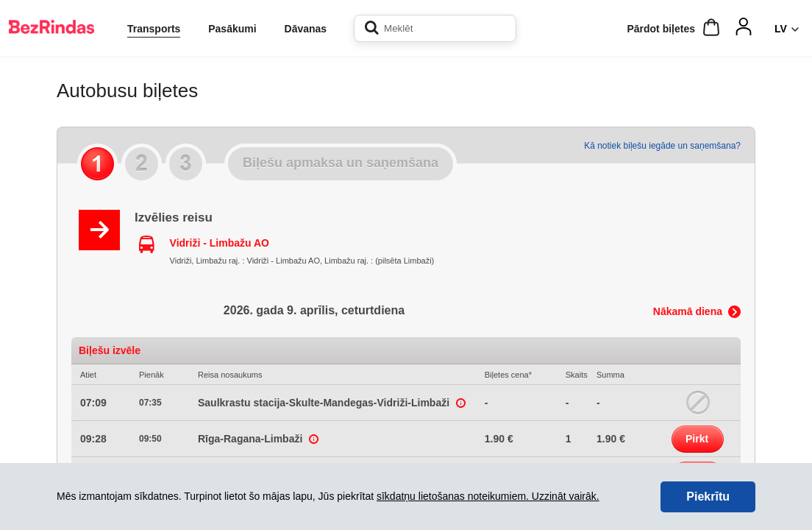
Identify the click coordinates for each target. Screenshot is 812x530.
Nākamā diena (688, 311)
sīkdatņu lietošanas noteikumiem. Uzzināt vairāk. (488, 496)
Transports (154, 29)
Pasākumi (232, 29)
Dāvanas (306, 29)
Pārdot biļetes (661, 29)
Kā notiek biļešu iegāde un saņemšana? (662, 146)
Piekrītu (708, 497)
